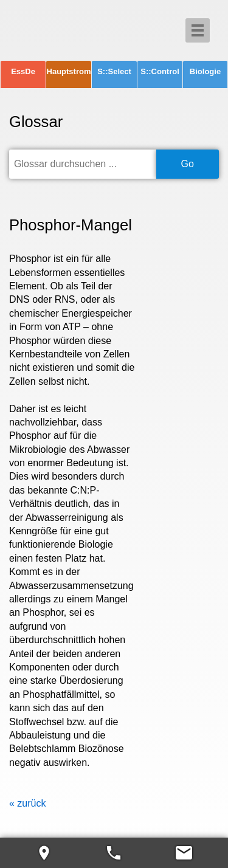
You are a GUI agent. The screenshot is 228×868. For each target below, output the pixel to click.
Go (188, 164)
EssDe (23, 71)
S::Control (160, 71)
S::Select (114, 71)
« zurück (27, 803)
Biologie (205, 71)
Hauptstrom (69, 71)
